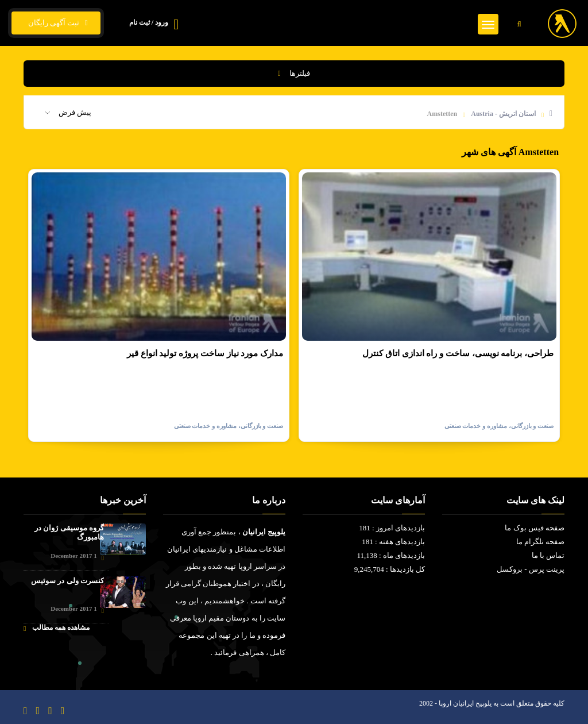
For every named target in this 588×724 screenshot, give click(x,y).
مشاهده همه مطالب (57, 628)
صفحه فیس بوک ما (535, 528)
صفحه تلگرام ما (541, 542)
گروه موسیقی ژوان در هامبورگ (69, 532)
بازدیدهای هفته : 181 (393, 542)
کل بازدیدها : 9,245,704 (390, 569)
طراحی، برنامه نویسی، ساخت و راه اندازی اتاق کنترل (458, 353)
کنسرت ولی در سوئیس (67, 581)
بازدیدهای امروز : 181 (392, 528)
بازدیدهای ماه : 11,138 (391, 555)
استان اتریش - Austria (503, 114)
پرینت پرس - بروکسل (531, 569)
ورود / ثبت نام (149, 22)
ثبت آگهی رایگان (56, 23)
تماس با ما (548, 555)
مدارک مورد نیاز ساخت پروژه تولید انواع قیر (205, 353)
